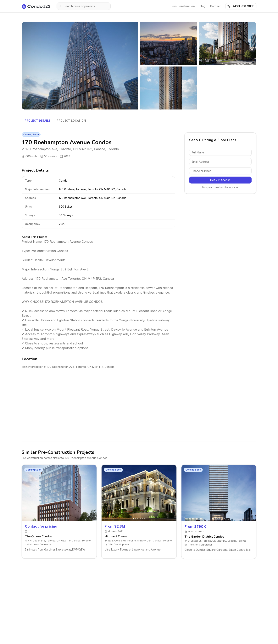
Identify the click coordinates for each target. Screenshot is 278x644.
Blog (202, 6)
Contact (215, 6)
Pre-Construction (183, 6)
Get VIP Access (220, 180)
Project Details (38, 121)
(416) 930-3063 (241, 6)
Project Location (71, 121)
